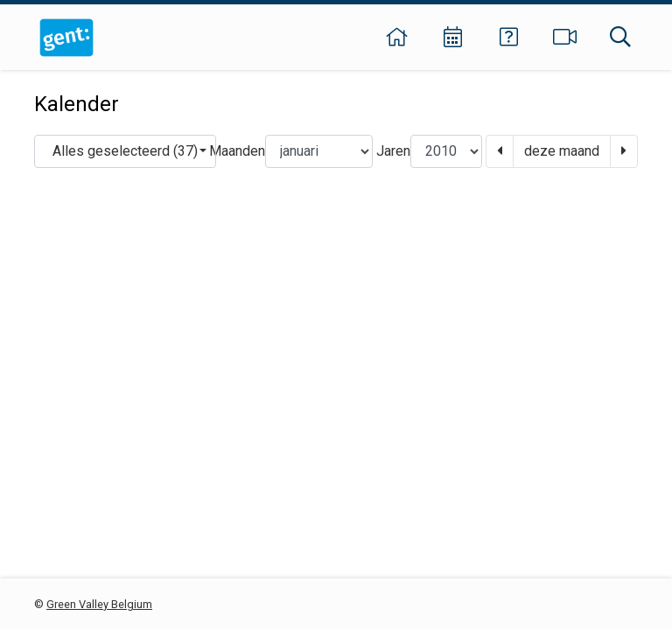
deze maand (562, 151)
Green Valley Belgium (99, 604)
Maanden (237, 151)
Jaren (393, 151)
